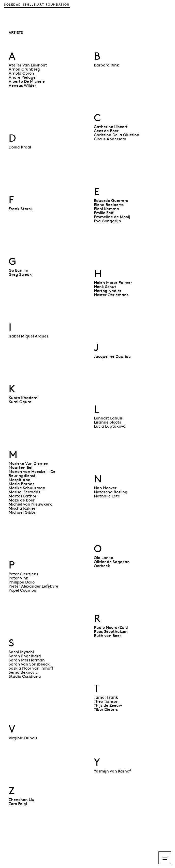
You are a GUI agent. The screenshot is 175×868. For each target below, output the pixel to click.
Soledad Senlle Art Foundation (37, 4)
